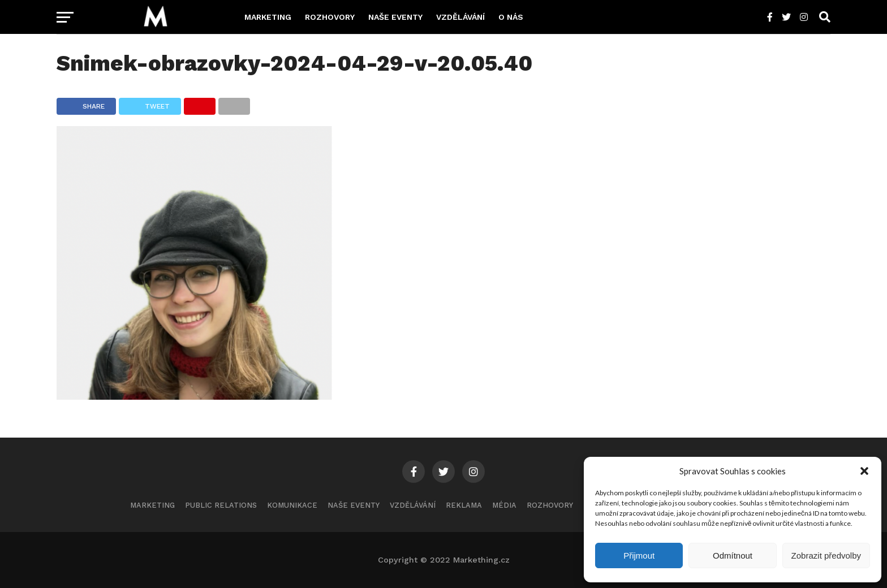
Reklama (464, 505)
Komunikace (292, 505)
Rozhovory (330, 17)
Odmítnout (733, 555)
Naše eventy (395, 17)
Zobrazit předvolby (826, 555)
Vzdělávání (460, 17)
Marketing (268, 17)
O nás (511, 17)
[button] (864, 471)
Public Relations (221, 505)
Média (504, 505)
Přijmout (639, 555)
